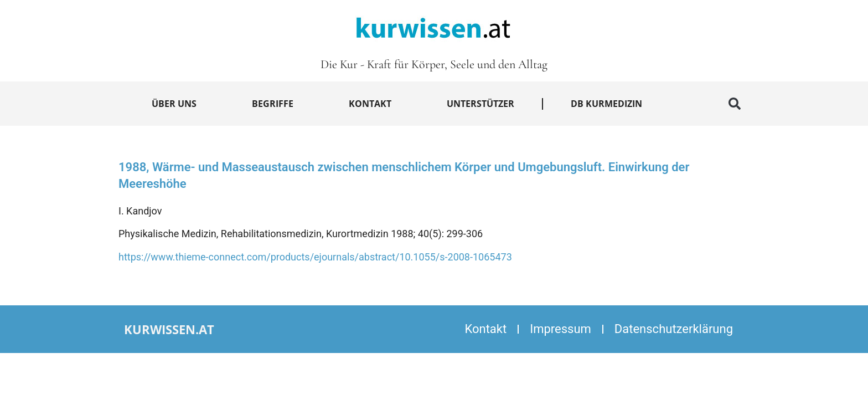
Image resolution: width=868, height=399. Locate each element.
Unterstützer (480, 104)
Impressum (560, 329)
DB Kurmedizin (606, 104)
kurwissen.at (169, 329)
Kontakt (370, 104)
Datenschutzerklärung (674, 329)
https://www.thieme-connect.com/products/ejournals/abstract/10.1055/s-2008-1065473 (315, 257)
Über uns (174, 104)
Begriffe (273, 104)
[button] (735, 104)
